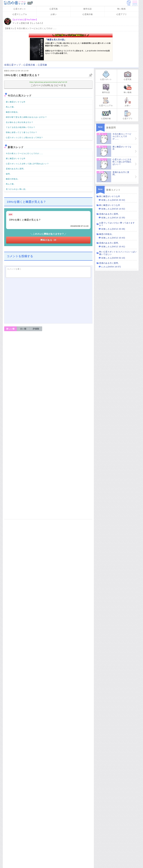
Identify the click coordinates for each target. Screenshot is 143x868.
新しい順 (10, 329)
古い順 (23, 329)
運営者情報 (24, 515)
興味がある (48, 240)
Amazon (48, 775)
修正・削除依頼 (84, 521)
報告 (88, 335)
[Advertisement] (48, 300)
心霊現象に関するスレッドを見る (69, 836)
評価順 (36, 329)
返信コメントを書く (18, 355)
